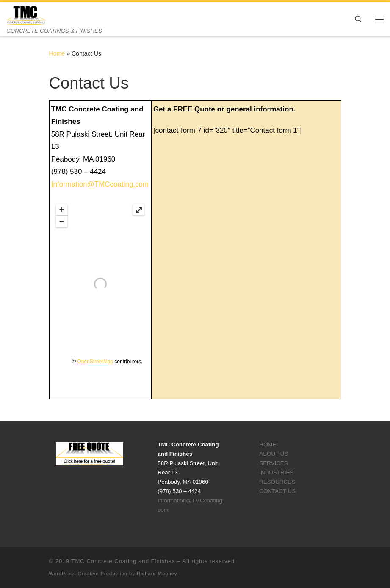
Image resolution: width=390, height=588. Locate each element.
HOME (268, 444)
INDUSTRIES (276, 472)
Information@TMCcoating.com (100, 184)
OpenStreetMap (95, 362)
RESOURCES (277, 482)
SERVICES (273, 463)
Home (57, 53)
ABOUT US (274, 454)
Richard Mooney (157, 574)
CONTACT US (277, 491)
